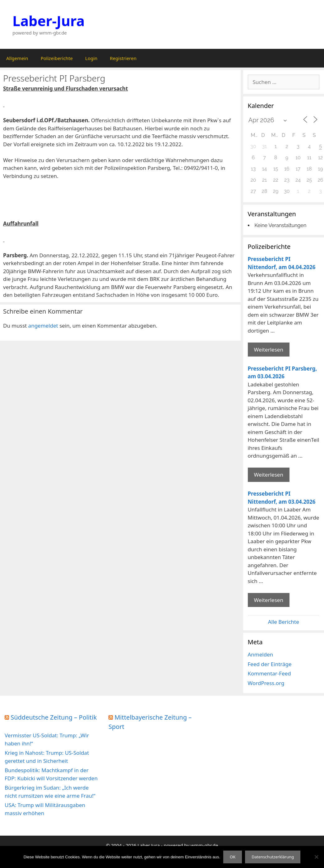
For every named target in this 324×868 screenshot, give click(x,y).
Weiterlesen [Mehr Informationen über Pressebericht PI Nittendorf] (269, 350)
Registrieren (123, 58)
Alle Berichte (284, 622)
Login (91, 58)
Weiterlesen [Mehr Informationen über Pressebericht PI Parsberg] (269, 475)
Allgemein (17, 58)
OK (233, 857)
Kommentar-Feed (269, 673)
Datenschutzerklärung (273, 857)
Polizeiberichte (57, 58)
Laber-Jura (49, 21)
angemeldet (43, 326)
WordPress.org (266, 683)
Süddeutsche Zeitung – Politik (54, 717)
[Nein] (316, 857)
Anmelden (261, 654)
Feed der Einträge (270, 664)
